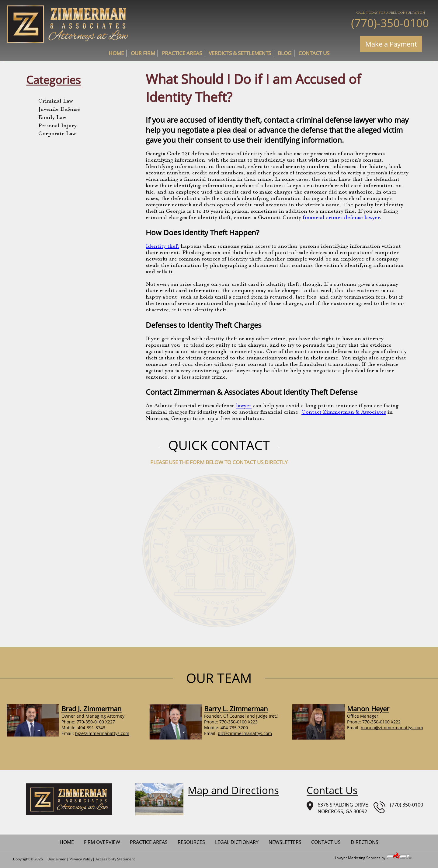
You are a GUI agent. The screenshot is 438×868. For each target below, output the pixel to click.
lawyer (244, 406)
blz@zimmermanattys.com (245, 733)
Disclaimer (57, 859)
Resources (191, 842)
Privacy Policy (81, 859)
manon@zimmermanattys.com (392, 728)
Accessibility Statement (115, 859)
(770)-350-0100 (390, 23)
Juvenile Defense (59, 110)
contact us (314, 53)
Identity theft (162, 247)
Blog (285, 53)
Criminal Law (56, 101)
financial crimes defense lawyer (341, 218)
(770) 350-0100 (398, 807)
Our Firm (143, 53)
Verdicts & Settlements (240, 53)
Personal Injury (57, 126)
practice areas (182, 53)
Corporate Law (57, 134)
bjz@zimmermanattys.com (102, 733)
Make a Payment (391, 44)
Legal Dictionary (237, 842)
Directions (365, 842)
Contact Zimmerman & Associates (344, 412)
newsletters (285, 842)
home (116, 53)
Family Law (52, 118)
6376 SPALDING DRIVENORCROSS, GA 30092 (337, 808)
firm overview (102, 842)
